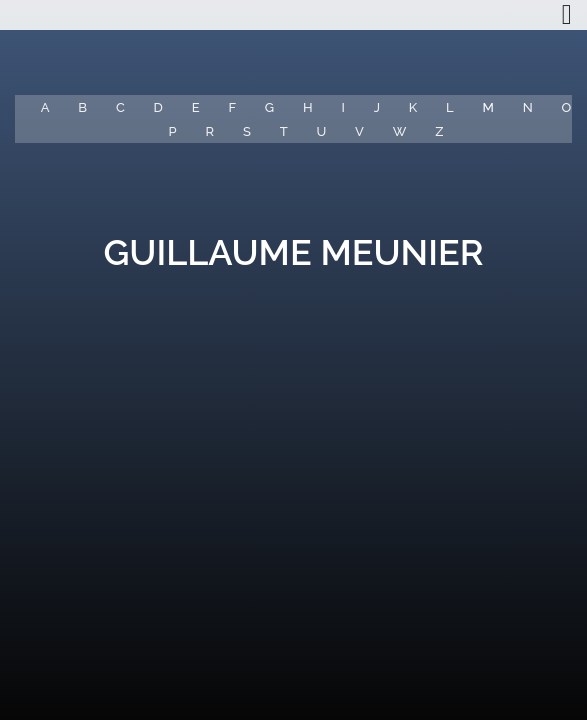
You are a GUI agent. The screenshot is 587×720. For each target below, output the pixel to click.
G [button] (269, 107)
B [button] (82, 107)
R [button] (210, 131)
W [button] (400, 131)
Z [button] (439, 131)
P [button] (173, 131)
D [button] (158, 107)
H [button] (308, 107)
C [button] (120, 107)
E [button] (196, 107)
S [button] (247, 131)
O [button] (567, 107)
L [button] (450, 107)
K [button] (413, 107)
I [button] (342, 107)
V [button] (359, 131)
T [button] (284, 131)
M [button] (488, 107)
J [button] (377, 107)
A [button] (45, 107)
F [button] (232, 107)
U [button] (321, 131)
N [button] (528, 107)
